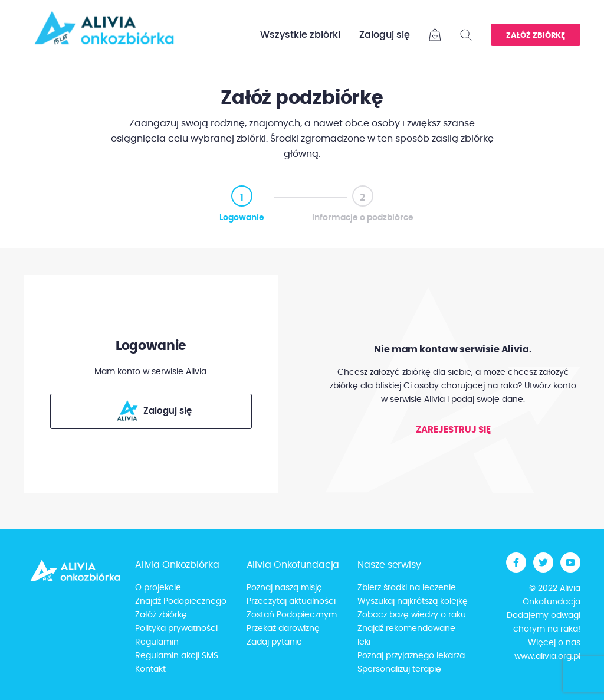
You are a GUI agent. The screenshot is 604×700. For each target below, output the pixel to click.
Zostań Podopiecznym (292, 615)
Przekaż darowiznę (283, 629)
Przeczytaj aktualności (291, 601)
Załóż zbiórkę (536, 36)
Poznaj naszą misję (284, 588)
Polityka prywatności (176, 629)
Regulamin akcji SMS (177, 656)
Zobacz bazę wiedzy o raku (412, 615)
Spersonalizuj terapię (399, 669)
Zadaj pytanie (274, 642)
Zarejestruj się (453, 430)
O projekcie (158, 588)
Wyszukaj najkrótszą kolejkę (413, 601)
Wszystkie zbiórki (300, 35)
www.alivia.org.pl (547, 656)
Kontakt (150, 669)
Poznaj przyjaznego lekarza (411, 656)
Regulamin (157, 642)
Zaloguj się (385, 35)
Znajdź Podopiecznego (181, 601)
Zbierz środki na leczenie (407, 588)
